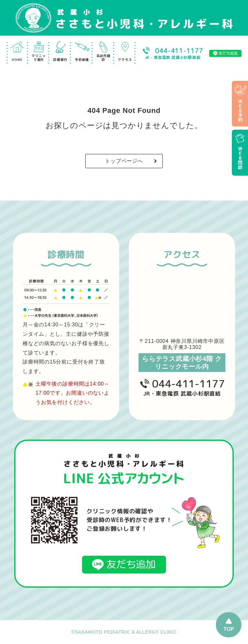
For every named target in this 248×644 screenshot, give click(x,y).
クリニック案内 (39, 58)
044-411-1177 (188, 384)
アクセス (125, 60)
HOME (17, 60)
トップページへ (124, 161)
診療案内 (60, 60)
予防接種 (82, 60)
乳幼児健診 (103, 58)
